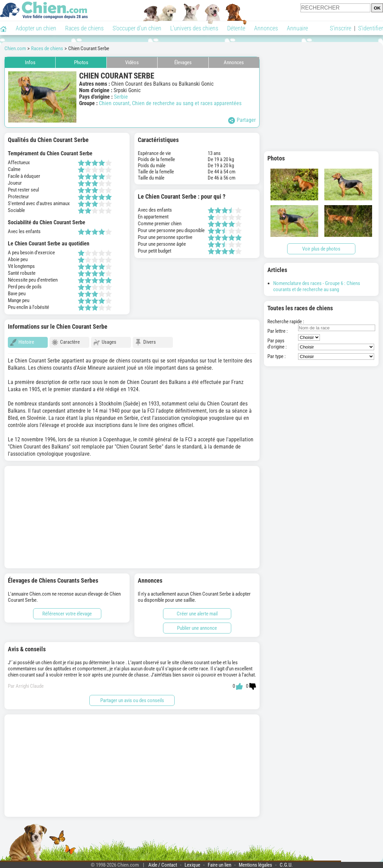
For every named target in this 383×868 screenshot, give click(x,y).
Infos (30, 62)
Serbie (121, 97)
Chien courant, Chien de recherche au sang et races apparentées (170, 103)
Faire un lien (219, 862)
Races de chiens (84, 28)
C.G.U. (286, 862)
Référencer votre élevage (67, 611)
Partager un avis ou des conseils (132, 697)
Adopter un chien (36, 28)
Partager (242, 120)
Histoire (22, 342)
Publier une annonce (197, 625)
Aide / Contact (163, 862)
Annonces (266, 28)
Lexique (192, 862)
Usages (105, 342)
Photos (81, 62)
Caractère (66, 342)
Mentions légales (255, 862)
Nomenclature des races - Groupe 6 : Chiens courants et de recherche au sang (317, 286)
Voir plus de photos (321, 249)
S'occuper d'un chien (137, 28)
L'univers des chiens (194, 28)
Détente (236, 28)
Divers (145, 342)
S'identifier (371, 28)
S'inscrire (341, 28)
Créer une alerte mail (197, 611)
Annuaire (297, 28)
